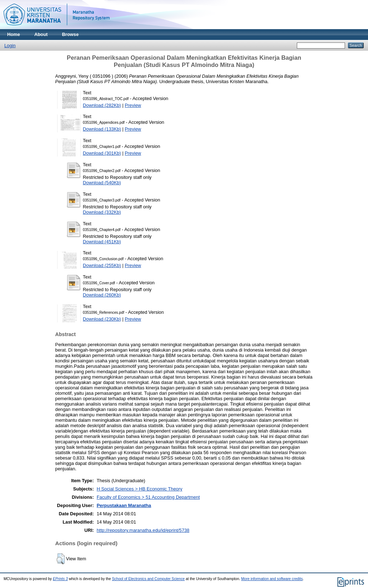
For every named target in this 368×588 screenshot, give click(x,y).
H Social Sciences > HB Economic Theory (139, 489)
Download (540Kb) (102, 183)
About (41, 34)
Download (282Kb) (102, 105)
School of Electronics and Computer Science (149, 579)
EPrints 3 (60, 579)
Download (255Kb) (102, 265)
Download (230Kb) (102, 319)
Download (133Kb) (102, 129)
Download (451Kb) (102, 242)
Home (14, 34)
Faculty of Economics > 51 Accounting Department (148, 497)
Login (10, 46)
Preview (133, 105)
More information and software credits (272, 579)
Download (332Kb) (102, 212)
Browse (70, 34)
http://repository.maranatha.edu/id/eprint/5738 (143, 530)
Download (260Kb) (102, 295)
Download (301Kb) (102, 153)
